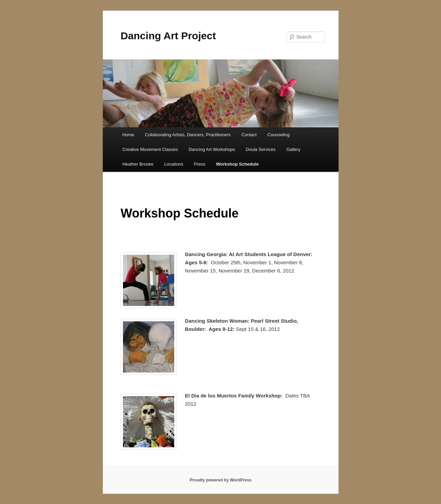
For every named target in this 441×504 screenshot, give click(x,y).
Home (128, 135)
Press (200, 164)
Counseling (279, 135)
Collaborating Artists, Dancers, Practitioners (188, 135)
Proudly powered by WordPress (220, 480)
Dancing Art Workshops (212, 149)
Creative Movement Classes (150, 149)
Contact (249, 135)
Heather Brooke (138, 164)
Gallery (293, 149)
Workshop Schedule (238, 164)
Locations (174, 164)
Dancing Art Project (168, 36)
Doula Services (260, 149)
